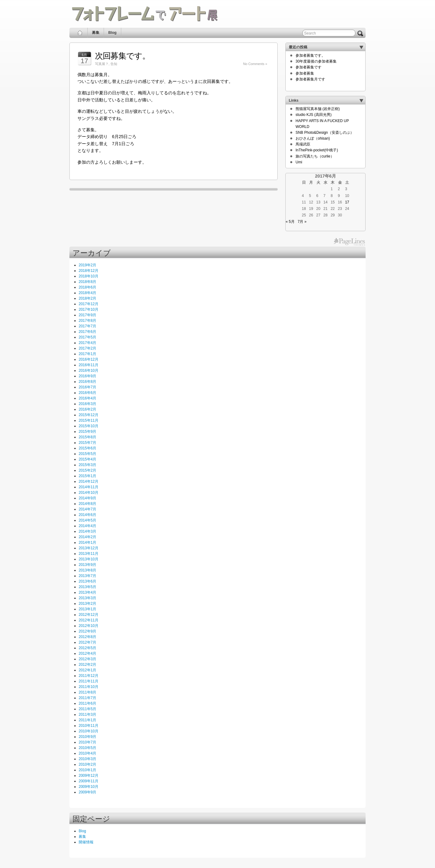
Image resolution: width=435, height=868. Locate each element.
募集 (96, 33)
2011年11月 (89, 681)
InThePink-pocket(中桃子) (317, 150)
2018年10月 (89, 276)
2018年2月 (87, 298)
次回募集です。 (123, 56)
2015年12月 (89, 415)
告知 (114, 64)
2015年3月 (87, 465)
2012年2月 (87, 665)
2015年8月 (87, 437)
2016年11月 (89, 365)
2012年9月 (87, 631)
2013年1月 (87, 609)
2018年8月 (87, 282)
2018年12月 (89, 271)
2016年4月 (87, 398)
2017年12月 (89, 304)
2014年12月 (89, 481)
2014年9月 (87, 498)
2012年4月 (87, 653)
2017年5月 (87, 337)
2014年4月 (87, 526)
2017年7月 (87, 326)
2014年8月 (87, 504)
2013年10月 (89, 559)
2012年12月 (89, 615)
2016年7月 (87, 387)
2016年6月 (87, 393)
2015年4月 (87, 459)
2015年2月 (87, 470)
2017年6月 (87, 332)
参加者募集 (305, 73)
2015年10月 (89, 426)
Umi (299, 162)
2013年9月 (87, 565)
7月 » (302, 222)
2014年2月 (87, 537)
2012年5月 (87, 648)
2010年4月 (87, 753)
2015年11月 (89, 420)
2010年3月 (87, 759)
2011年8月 (87, 692)
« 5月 (290, 222)
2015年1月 (87, 476)
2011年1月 (87, 720)
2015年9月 (87, 432)
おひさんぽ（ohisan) (313, 138)
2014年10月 (89, 493)
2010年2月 (87, 764)
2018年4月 (87, 293)
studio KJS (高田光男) (314, 115)
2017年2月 (87, 348)
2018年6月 (87, 287)
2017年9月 (87, 315)
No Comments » (255, 64)
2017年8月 (87, 321)
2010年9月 (87, 737)
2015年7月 (87, 443)
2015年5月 (87, 454)
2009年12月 (89, 776)
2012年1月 (87, 670)
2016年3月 (87, 404)
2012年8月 (87, 637)
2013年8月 (87, 570)
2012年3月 (87, 659)
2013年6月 (87, 581)
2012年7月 (87, 642)
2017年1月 (87, 354)
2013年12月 (89, 548)
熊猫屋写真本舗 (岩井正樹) (318, 109)
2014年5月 (87, 520)
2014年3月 (87, 531)
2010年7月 (87, 742)
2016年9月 (87, 376)
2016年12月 (89, 359)
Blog (112, 33)
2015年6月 (87, 448)
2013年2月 (87, 604)
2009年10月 (89, 787)
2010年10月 (89, 731)
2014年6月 (87, 515)
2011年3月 (87, 714)
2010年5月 (87, 748)
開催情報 (86, 842)
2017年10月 (89, 309)
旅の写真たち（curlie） (315, 156)
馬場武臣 (303, 144)
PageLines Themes (349, 242)
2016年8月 (87, 382)
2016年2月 (87, 409)
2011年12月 (89, 676)
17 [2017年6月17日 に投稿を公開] (347, 202)
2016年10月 (89, 371)
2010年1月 (87, 770)
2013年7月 (87, 576)
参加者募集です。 (310, 55)
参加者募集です (309, 67)
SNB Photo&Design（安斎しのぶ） (325, 133)
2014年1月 (87, 542)
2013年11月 (89, 554)
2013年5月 (87, 587)
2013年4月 (87, 592)
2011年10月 (89, 687)
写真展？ (102, 64)
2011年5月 (87, 709)
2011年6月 (87, 703)
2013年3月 (87, 598)
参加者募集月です (310, 79)
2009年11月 (89, 781)
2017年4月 (87, 343)
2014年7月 (87, 509)
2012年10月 (89, 626)
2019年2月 (87, 265)
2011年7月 (87, 698)
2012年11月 (89, 620)
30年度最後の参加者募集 (316, 61)
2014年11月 (89, 487)
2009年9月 (87, 792)
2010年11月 (89, 726)
